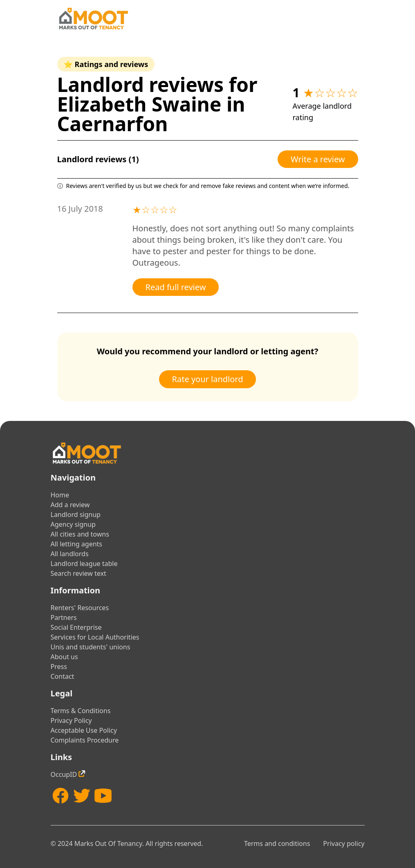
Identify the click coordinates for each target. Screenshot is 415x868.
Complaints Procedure (85, 740)
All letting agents (77, 544)
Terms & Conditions (81, 711)
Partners (64, 617)
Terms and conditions (277, 843)
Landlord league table (84, 564)
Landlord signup (76, 515)
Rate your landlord (208, 379)
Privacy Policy (71, 720)
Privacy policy (344, 843)
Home (60, 495)
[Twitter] (82, 796)
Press (59, 667)
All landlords (70, 554)
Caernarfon (113, 124)
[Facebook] (61, 796)
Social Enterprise (76, 627)
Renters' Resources (80, 608)
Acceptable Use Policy (84, 730)
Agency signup (73, 524)
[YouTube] (103, 796)
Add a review (70, 505)
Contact (63, 676)
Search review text (79, 573)
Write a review (318, 159)
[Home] (93, 19)
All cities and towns (80, 534)
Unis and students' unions (91, 647)
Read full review (176, 287)
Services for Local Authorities (95, 637)
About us (64, 657)
